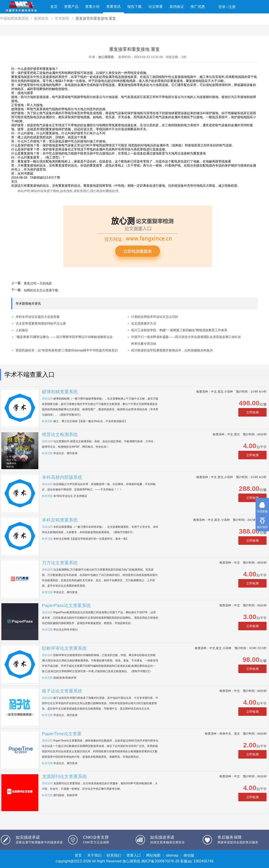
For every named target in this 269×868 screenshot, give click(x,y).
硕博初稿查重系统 (60, 392)
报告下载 (134, 7)
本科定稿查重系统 (60, 520)
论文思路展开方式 (144, 323)
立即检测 (252, 412)
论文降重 (156, 7)
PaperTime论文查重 (62, 734)
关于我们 (94, 855)
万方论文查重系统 (60, 563)
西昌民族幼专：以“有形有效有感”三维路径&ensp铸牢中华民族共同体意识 (67, 350)
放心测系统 (106, 57)
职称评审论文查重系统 (64, 648)
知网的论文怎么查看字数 (41, 290)
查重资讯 (113, 7)
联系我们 (114, 855)
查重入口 (134, 855)
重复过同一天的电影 (38, 283)
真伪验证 (177, 7)
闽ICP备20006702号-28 (160, 861)
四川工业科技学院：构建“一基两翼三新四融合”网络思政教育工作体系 (179, 330)
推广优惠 (198, 7)
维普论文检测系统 (60, 434)
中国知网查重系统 (14, 18)
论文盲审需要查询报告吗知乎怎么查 (41, 323)
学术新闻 (62, 18)
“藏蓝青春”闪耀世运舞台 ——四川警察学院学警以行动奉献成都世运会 (64, 337)
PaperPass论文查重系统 (66, 605)
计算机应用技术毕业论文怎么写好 (155, 317)
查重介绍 (92, 7)
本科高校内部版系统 (62, 477)
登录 (222, 7)
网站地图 (153, 855)
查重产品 (71, 7)
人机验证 (22, 330)
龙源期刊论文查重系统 (64, 776)
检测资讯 (42, 18)
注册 (232, 7)
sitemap (172, 855)
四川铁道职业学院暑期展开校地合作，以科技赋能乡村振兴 (172, 350)
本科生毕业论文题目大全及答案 (38, 317)
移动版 (189, 855)
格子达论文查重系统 (62, 691)
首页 (54, 7)
